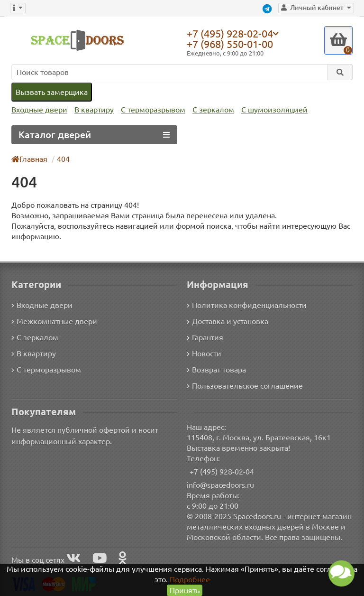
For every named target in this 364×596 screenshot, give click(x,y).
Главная (30, 159)
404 (64, 159)
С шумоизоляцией (269, 110)
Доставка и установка (227, 321)
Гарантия (205, 337)
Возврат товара (217, 369)
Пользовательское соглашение (244, 385)
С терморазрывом (150, 110)
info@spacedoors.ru (221, 484)
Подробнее (190, 579)
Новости (204, 353)
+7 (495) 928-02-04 (232, 33)
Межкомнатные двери (53, 321)
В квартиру (92, 110)
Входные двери (38, 110)
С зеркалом (210, 110)
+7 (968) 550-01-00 (232, 44)
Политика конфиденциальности (245, 304)
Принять (185, 590)
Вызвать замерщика (51, 92)
